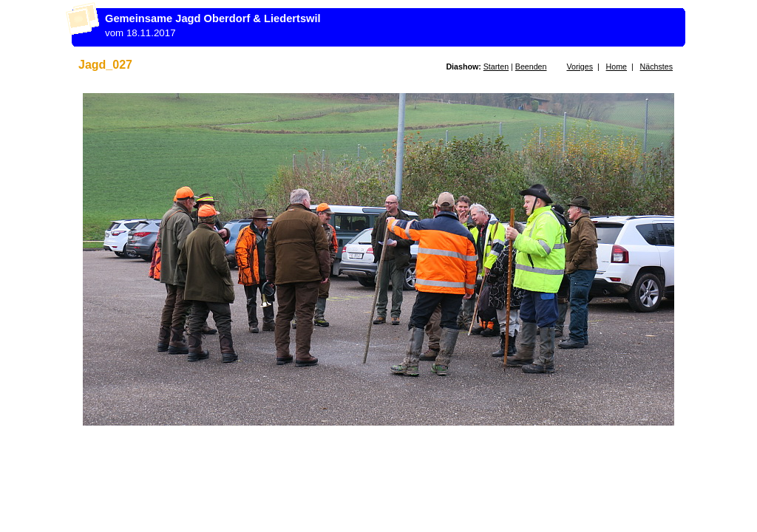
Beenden (531, 66)
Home (617, 66)
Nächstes (656, 66)
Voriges (580, 66)
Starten (496, 66)
